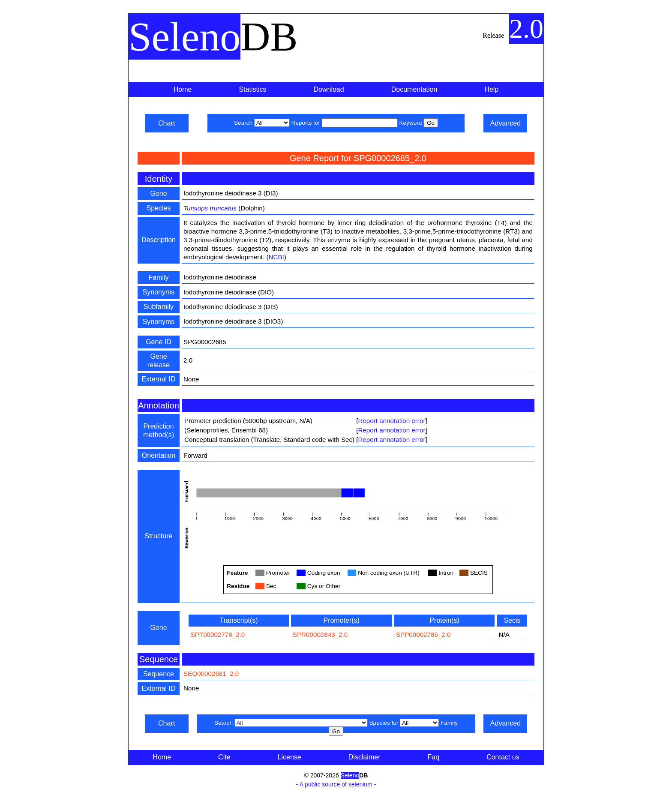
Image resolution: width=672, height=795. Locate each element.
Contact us (503, 757)
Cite (224, 757)
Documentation (414, 89)
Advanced (505, 123)
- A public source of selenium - (336, 784)
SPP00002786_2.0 (423, 634)
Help (491, 89)
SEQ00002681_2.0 (211, 673)
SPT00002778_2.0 (218, 634)
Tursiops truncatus (210, 208)
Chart (166, 123)
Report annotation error (391, 421)
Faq (434, 757)
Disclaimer (364, 757)
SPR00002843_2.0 (320, 634)
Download (329, 89)
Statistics (252, 89)
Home (183, 89)
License (289, 757)
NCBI (276, 257)
